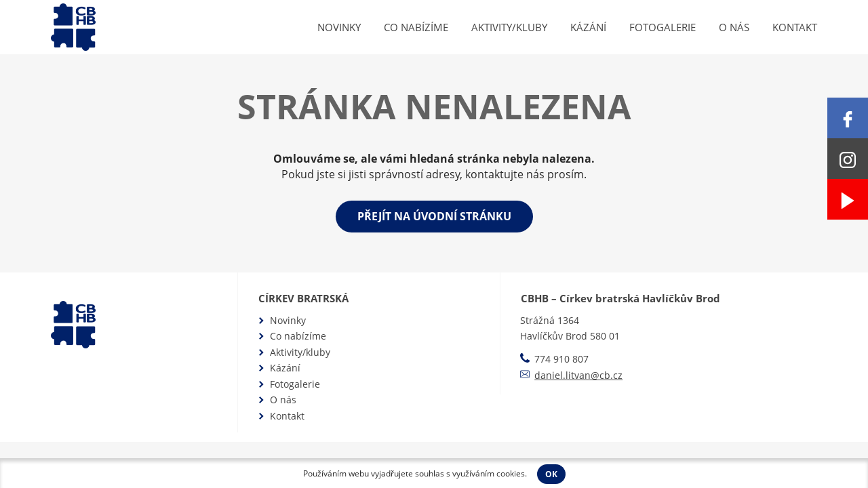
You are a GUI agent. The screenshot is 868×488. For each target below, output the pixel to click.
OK (551, 474)
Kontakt (795, 27)
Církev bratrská (303, 298)
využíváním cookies (489, 473)
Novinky (339, 27)
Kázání (588, 27)
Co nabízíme (416, 27)
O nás (734, 27)
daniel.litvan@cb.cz (578, 375)
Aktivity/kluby (509, 27)
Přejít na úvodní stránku (434, 216)
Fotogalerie (663, 27)
